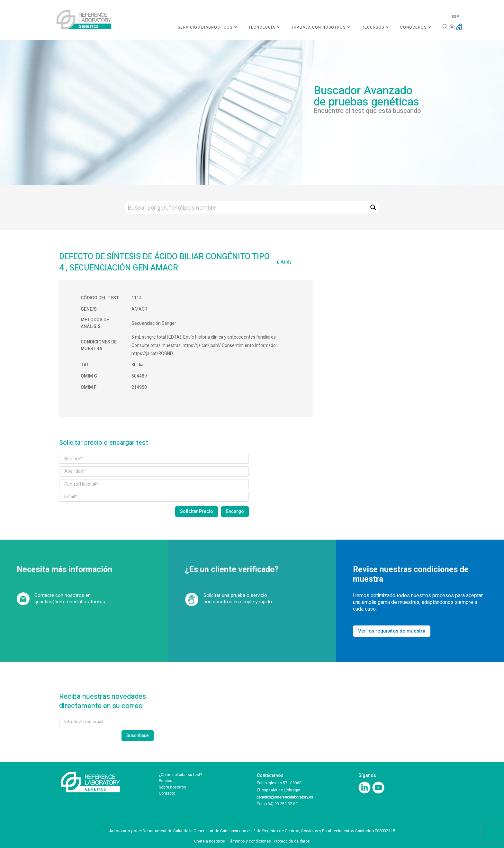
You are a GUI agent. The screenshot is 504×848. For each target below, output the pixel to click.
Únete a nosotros (210, 841)
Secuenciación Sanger (154, 323)
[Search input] (246, 207)
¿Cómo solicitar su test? (180, 775)
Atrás (286, 262)
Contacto (167, 793)
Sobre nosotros (172, 787)
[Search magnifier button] (373, 207)
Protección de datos (292, 841)
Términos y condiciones (249, 841)
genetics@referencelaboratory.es (70, 602)
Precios (166, 781)
